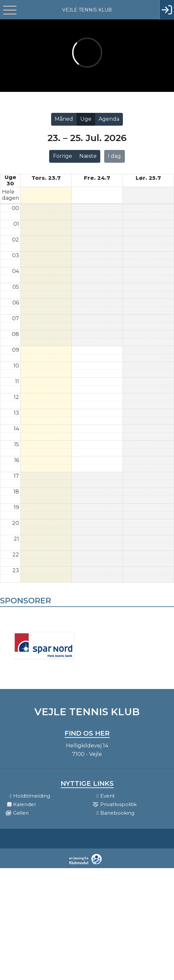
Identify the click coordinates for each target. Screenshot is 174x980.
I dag (114, 156)
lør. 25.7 (148, 178)
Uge (86, 119)
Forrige (63, 156)
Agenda (109, 119)
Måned (64, 119)
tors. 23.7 (46, 178)
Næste (88, 156)
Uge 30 (10, 180)
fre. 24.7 (97, 178)
